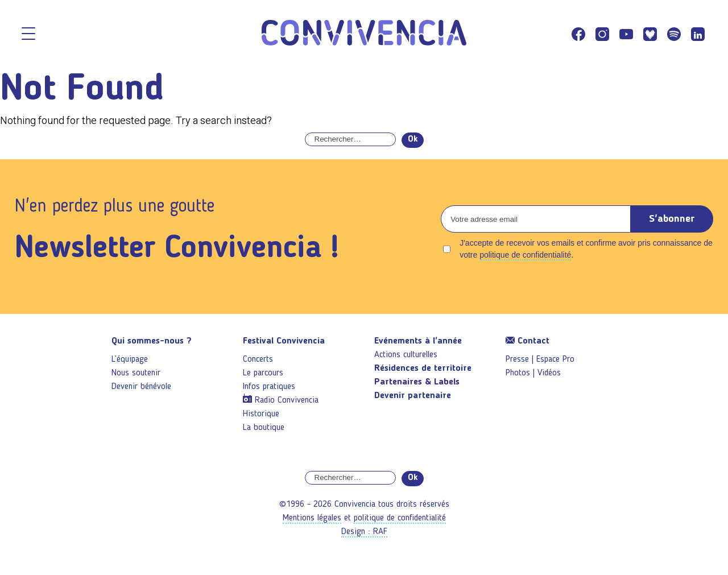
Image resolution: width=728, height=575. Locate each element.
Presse (517, 359)
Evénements (418, 341)
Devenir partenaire (413, 396)
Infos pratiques (269, 387)
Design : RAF (364, 532)
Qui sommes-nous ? (152, 341)
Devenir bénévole (141, 387)
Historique (261, 414)
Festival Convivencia (284, 341)
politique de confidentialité (525, 255)
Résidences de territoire (423, 369)
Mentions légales (312, 518)
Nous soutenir (136, 373)
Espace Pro (555, 359)
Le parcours (263, 373)
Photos (518, 373)
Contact (528, 341)
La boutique (264, 428)
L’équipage (130, 359)
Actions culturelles (406, 355)
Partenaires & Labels (417, 382)
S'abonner (672, 219)
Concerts (258, 359)
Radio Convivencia (287, 400)
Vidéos (549, 373)
